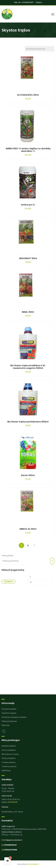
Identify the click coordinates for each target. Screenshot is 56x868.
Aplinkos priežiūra (9, 746)
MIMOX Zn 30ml (28, 529)
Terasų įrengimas (9, 758)
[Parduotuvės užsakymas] (40, 49)
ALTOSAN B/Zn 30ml (28, 95)
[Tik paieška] (52, 561)
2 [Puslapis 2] (28, 545)
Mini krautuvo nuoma (10, 754)
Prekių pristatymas (9, 721)
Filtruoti (9, 582)
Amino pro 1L (28, 205)
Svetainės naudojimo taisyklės (14, 717)
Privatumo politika (9, 709)
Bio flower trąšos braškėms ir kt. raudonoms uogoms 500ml (28, 367)
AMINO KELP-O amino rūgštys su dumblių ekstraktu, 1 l (28, 150)
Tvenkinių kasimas (9, 766)
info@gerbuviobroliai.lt (13, 840)
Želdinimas (6, 771)
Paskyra (39, 2)
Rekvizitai (6, 725)
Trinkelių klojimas (9, 762)
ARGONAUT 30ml (28, 258)
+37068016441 (10, 845)
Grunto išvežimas (9, 750)
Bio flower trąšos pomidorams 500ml (28, 422)
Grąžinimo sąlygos (9, 713)
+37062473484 (10, 850)
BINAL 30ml (28, 312)
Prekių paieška (7, 556)
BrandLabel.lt (33, 864)
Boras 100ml (28, 475)
